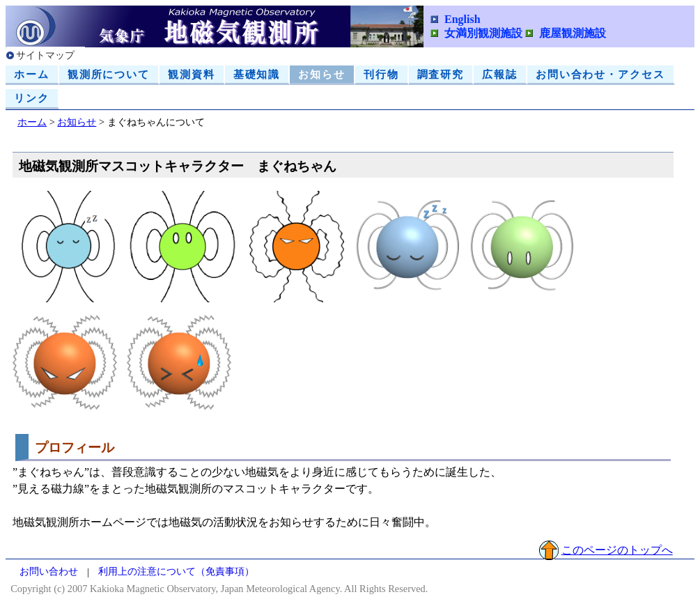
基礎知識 (257, 74)
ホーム (32, 74)
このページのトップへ (617, 550)
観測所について (109, 74)
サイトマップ (45, 55)
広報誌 (500, 74)
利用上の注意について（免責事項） (176, 572)
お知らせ (322, 74)
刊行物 (381, 74)
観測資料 (192, 74)
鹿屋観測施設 (573, 33)
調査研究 (441, 74)
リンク (32, 98)
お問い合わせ (49, 572)
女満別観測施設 (483, 33)
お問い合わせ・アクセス (600, 74)
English (462, 19)
